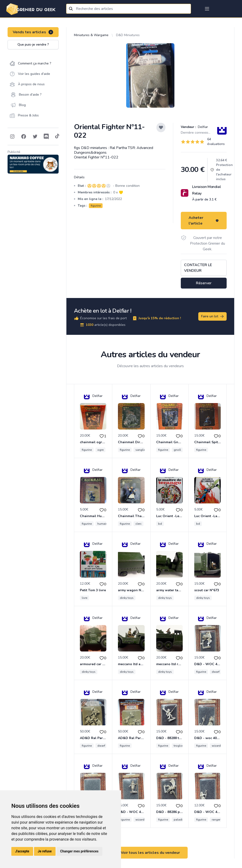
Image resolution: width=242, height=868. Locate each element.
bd (160, 524)
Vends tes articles (33, 32)
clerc (138, 524)
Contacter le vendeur (198, 268)
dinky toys (127, 598)
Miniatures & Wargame (91, 35)
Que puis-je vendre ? (33, 45)
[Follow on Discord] (46, 136)
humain (102, 524)
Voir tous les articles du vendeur (150, 853)
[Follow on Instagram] (12, 136)
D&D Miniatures (128, 35)
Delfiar (202, 127)
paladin (179, 820)
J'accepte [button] (22, 851)
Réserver (204, 283)
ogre (100, 450)
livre (84, 598)
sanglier (141, 450)
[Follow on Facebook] (24, 136)
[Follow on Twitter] (35, 136)
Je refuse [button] (45, 851)
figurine (96, 206)
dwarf (216, 672)
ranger (216, 820)
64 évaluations (216, 142)
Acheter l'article (204, 221)
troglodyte (181, 746)
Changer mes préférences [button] (79, 851)
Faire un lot (213, 316)
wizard (216, 746)
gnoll (177, 450)
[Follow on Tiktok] (57, 136)
